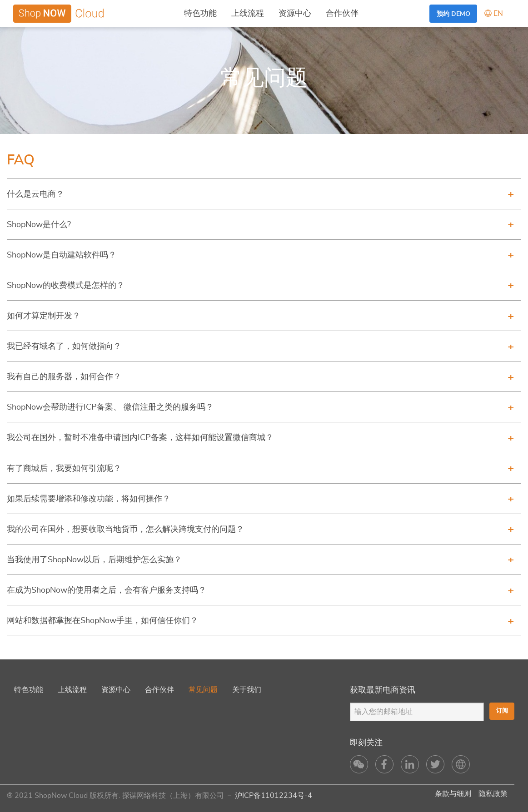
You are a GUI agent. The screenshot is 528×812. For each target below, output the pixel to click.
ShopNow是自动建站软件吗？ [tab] (62, 255)
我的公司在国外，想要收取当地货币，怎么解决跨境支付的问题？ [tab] (125, 530)
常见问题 (203, 690)
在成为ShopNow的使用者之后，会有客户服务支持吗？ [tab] (107, 590)
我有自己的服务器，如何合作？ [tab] (64, 377)
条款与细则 (453, 794)
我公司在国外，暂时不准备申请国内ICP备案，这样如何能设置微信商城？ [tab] (140, 438)
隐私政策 (493, 794)
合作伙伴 (342, 14)
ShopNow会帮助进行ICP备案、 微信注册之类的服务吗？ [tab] (110, 407)
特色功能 (200, 14)
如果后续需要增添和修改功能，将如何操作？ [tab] (89, 499)
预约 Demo (453, 14)
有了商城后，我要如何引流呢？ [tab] (64, 469)
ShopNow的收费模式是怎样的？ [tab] (66, 286)
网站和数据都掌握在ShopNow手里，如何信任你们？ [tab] (102, 621)
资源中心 (295, 14)
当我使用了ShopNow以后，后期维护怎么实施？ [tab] (94, 560)
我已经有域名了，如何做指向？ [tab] (64, 347)
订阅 (501, 711)
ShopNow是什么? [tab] (39, 225)
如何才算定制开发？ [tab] (44, 316)
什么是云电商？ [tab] (35, 194)
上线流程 (248, 14)
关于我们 (247, 690)
